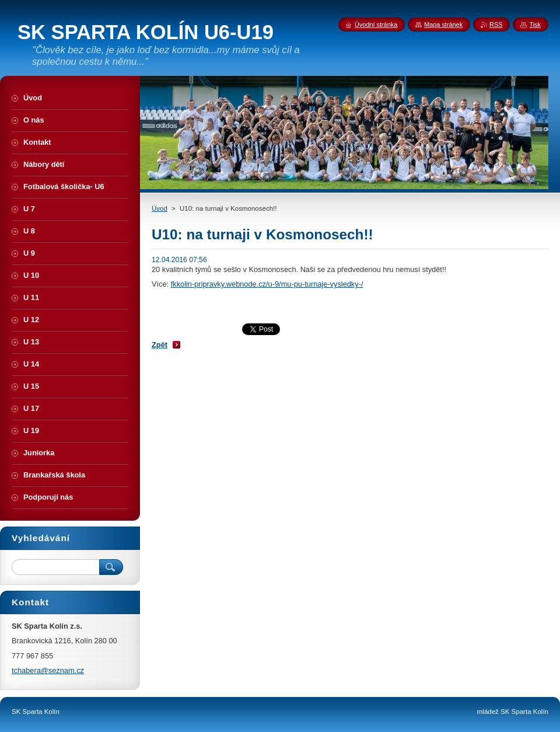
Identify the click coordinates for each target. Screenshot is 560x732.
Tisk (535, 25)
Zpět (160, 345)
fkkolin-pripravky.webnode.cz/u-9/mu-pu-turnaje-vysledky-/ (267, 284)
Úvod (160, 208)
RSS (496, 25)
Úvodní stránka (376, 25)
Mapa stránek (443, 25)
